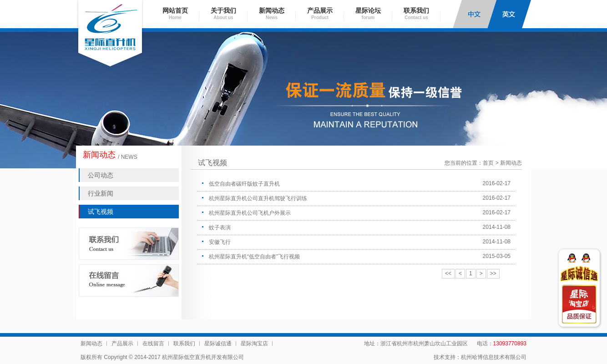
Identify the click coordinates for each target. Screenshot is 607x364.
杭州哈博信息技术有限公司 (494, 357)
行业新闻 (101, 193)
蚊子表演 (220, 227)
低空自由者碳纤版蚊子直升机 (244, 184)
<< (448, 273)
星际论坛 (368, 13)
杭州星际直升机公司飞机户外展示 (250, 213)
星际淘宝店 (254, 344)
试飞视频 (101, 212)
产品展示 (320, 13)
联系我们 (416, 13)
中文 (475, 14)
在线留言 (153, 344)
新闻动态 (272, 13)
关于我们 (223, 13)
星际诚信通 (218, 344)
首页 (488, 163)
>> (493, 273)
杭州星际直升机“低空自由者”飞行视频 (254, 257)
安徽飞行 (220, 242)
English (509, 14)
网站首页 (175, 13)
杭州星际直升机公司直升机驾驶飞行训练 (258, 198)
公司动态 (101, 175)
